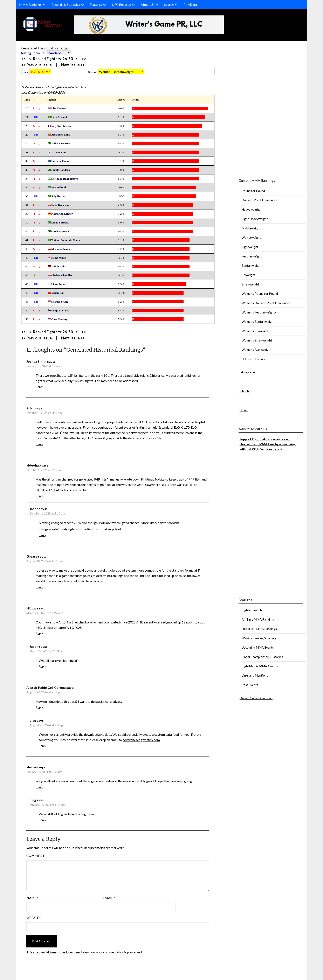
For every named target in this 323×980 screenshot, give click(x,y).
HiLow (31, 608)
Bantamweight (252, 265)
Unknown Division (254, 359)
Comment (37, 855)
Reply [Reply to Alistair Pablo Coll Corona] (39, 707)
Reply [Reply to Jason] (42, 535)
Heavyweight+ (252, 209)
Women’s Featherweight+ (259, 312)
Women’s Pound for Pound (260, 294)
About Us (147, 4)
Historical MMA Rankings (259, 629)
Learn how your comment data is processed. (112, 952)
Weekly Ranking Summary (259, 638)
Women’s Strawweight (257, 340)
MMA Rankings (30, 4)
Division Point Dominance (260, 200)
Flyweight (249, 275)
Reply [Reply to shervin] (39, 787)
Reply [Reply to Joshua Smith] (39, 387)
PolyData (190, 4)
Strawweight (250, 284)
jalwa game (247, 372)
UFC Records (121, 4)
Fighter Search (252, 610)
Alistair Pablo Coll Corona (46, 687)
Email (109, 898)
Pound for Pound (253, 191)
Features (96, 4)
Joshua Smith (36, 361)
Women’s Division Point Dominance (266, 303)
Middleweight (251, 228)
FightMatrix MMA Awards (260, 666)
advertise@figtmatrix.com (141, 740)
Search (169, 4)
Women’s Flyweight (255, 331)
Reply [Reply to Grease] (39, 587)
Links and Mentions (255, 675)
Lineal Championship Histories (262, 657)
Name (32, 898)
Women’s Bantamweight (258, 322)
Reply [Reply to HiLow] (39, 633)
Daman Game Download (256, 698)
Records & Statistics (66, 4)
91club (244, 391)
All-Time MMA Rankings (258, 619)
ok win (244, 410)
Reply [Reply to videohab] (39, 496)
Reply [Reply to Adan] (39, 444)
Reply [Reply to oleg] (42, 746)
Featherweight (252, 256)
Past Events (250, 685)
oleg (33, 720)
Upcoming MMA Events (258, 647)
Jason (34, 509)
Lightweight (250, 247)
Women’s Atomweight (257, 350)
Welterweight (251, 237)
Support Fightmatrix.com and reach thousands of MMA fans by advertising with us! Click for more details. (268, 444)
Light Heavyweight (255, 219)
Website (33, 917)
